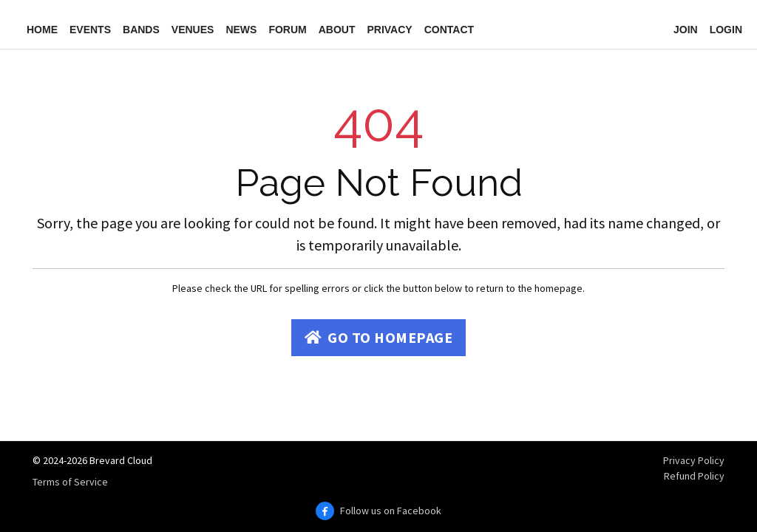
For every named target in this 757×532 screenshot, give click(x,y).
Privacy (389, 30)
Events (90, 30)
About (337, 30)
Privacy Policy (694, 460)
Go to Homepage (379, 337)
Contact (449, 30)
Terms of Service (70, 482)
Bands (141, 30)
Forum (287, 30)
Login (726, 30)
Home (42, 30)
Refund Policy (694, 476)
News (241, 30)
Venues (193, 30)
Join (686, 30)
